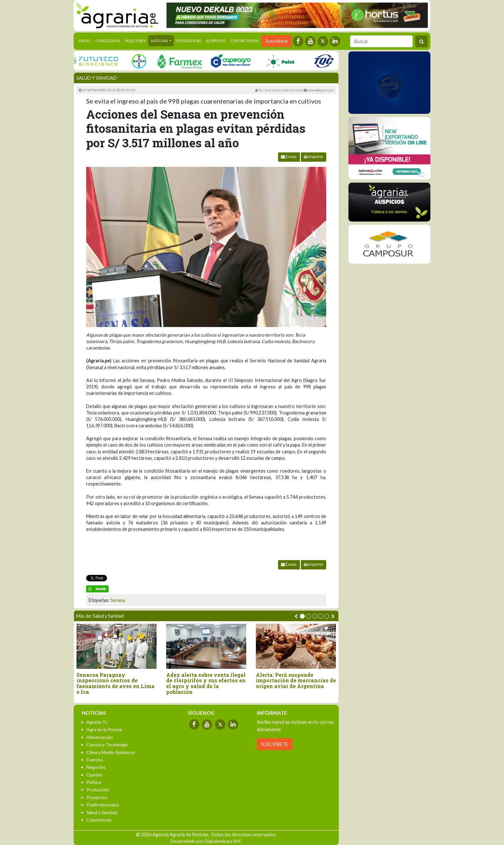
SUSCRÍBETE (275, 744)
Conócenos (108, 41)
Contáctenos (245, 41)
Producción (98, 790)
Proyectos (97, 797)
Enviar (289, 157)
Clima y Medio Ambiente (111, 752)
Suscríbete (277, 41)
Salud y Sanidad (96, 78)
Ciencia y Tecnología (107, 745)
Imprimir (314, 157)
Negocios (96, 767)
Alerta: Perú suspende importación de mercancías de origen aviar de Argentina (296, 681)
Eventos (95, 760)
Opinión (94, 775)
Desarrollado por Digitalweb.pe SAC (206, 841)
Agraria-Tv (97, 722)
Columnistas (99, 820)
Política (94, 782)
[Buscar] (381, 41)
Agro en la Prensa (104, 729)
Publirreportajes (103, 805)
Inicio (86, 40)
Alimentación (100, 737)
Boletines (135, 41)
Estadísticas (189, 41)
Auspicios (216, 41)
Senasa (118, 600)
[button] (302, 616)
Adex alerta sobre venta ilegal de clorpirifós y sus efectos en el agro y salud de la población (206, 683)
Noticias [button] (160, 41)
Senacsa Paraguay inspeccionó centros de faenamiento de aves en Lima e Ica (116, 683)
